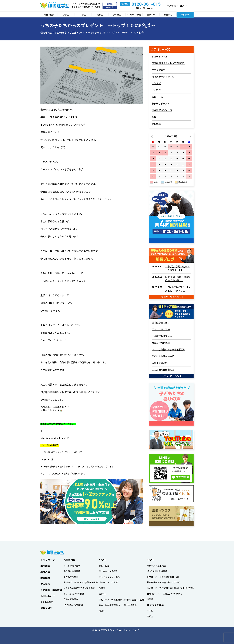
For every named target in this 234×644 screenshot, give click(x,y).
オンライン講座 (134, 15)
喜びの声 (151, 15)
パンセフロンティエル (109, 576)
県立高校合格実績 (161, 343)
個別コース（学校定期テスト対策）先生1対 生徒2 (122, 599)
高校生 (100, 15)
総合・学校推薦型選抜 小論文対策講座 (118, 604)
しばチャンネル (160, 57)
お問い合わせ (48, 595)
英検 (154, 117)
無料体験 (185, 15)
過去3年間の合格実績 (157, 570)
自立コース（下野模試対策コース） (164, 576)
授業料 (102, 587)
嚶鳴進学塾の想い (161, 322)
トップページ (48, 559)
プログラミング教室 (108, 582)
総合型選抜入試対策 (162, 110)
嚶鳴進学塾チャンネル (163, 77)
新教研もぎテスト (161, 104)
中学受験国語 (158, 70)
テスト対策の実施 (161, 329)
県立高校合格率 (71, 576)
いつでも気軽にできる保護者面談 (169, 349)
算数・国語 (104, 565)
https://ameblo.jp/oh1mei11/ (54, 438)
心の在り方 (157, 97)
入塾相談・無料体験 (51, 589)
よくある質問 (47, 601)
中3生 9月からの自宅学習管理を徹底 (81, 582)
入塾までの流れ (160, 363)
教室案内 (168, 15)
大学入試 (156, 84)
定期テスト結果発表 (156, 565)
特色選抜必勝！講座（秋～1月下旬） (164, 582)
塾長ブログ (185, 6)
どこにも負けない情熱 (163, 356)
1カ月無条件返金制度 (73, 604)
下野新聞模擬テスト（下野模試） (169, 63)
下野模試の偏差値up (162, 336)
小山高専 (156, 90)
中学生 (83, 15)
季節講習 (117, 15)
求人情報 (171, 6)
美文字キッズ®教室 (108, 570)
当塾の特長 (49, 15)
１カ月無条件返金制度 (163, 369)
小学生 (66, 15)
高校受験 (156, 124)
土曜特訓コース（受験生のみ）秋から (165, 593)
